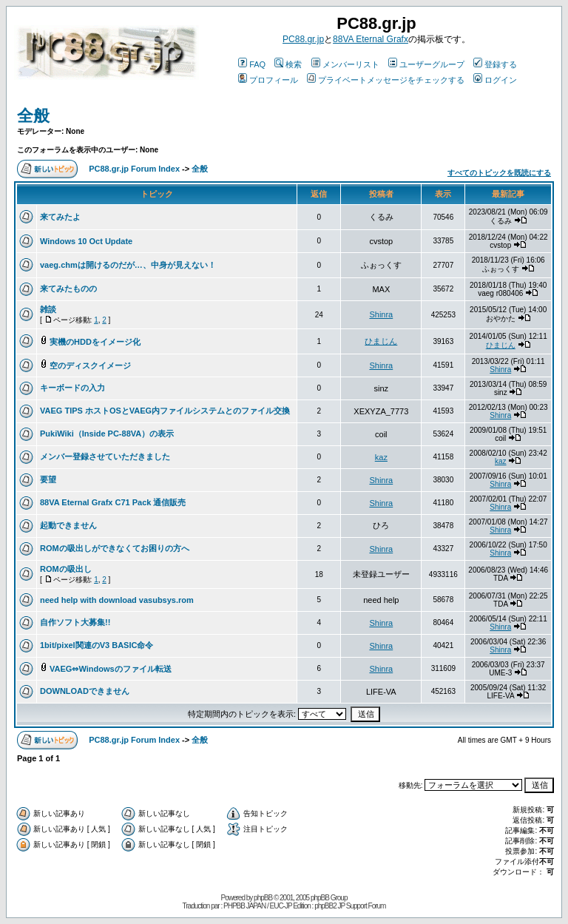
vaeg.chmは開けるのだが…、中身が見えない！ (128, 265)
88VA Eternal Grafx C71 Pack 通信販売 (113, 502)
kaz (381, 457)
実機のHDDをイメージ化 (95, 342)
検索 (288, 64)
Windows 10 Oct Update (86, 241)
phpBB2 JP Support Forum (350, 906)
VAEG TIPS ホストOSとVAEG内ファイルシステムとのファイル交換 (165, 411)
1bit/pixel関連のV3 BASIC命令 (97, 645)
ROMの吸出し (66, 569)
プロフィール (268, 80)
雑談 (48, 309)
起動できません (68, 525)
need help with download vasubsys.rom (117, 600)
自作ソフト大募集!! (75, 622)
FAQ (252, 64)
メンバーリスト (345, 64)
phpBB (263, 898)
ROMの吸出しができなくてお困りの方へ (115, 548)
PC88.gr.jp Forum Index (134, 169)
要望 (48, 479)
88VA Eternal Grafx (371, 39)
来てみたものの (68, 289)
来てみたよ (60, 217)
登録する (495, 64)
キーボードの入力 (72, 388)
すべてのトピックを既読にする (499, 173)
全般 (33, 116)
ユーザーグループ (426, 64)
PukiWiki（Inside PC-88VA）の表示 (107, 434)
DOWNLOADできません (85, 691)
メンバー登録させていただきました (105, 456)
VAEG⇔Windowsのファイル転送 (111, 669)
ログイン (495, 80)
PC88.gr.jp (303, 39)
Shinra (381, 314)
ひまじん (381, 341)
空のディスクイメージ (90, 365)
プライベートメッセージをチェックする (386, 80)
